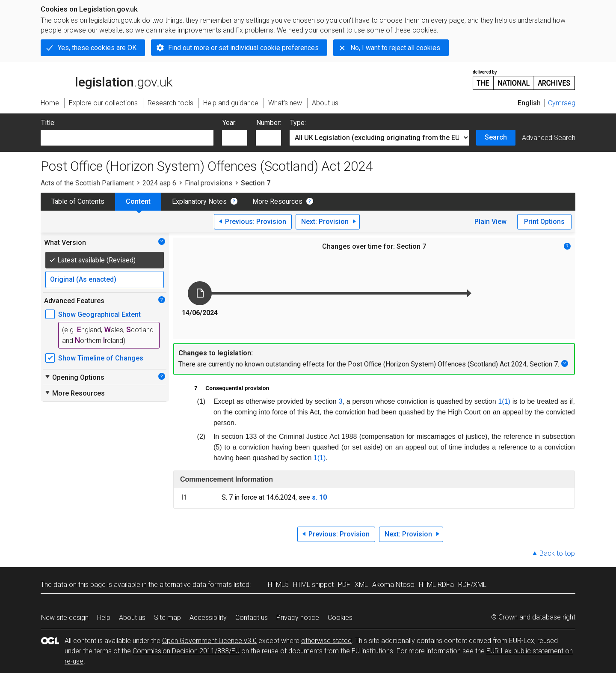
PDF (344, 585)
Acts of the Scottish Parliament (87, 183)
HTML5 (278, 585)
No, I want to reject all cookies (395, 48)
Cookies (340, 618)
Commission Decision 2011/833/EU (186, 651)
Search (496, 137)
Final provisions (209, 183)
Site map (167, 618)
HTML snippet (313, 585)
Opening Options (74, 377)
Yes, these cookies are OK (97, 48)
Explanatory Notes (199, 201)
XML (361, 585)
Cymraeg (562, 103)
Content (138, 201)
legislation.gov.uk (107, 79)
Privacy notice (298, 618)
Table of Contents (78, 201)
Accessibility (208, 618)
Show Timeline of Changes (101, 358)
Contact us (252, 618)
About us (132, 618)
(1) (506, 401)
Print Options (544, 222)
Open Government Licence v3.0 (209, 641)
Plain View (490, 222)
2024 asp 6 (159, 183)
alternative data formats (196, 585)
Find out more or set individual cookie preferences (243, 48)
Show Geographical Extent (99, 314)
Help (104, 618)
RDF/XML (472, 585)
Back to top (557, 553)
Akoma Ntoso (393, 585)
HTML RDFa (436, 585)
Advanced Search (549, 138)
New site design (65, 618)
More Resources (277, 201)
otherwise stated (326, 641)
